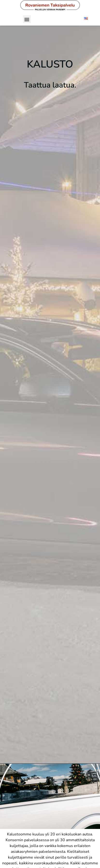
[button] (27, 19)
